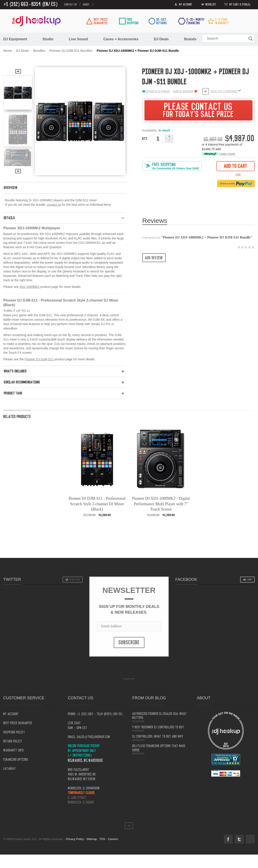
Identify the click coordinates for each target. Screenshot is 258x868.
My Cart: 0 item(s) (240, 5)
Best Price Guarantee (18, 723)
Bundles (39, 51)
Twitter (239, 839)
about (86, 5)
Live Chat (74, 723)
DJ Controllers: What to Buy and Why (158, 737)
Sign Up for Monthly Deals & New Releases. (129, 609)
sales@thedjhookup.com (93, 737)
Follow (75, 579)
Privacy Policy (75, 839)
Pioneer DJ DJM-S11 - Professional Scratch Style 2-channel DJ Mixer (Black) (97, 504)
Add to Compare (226, 91)
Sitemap (92, 839)
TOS (102, 839)
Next (18, 171)
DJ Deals (23, 51)
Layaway (10, 769)
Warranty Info (14, 750)
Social (250, 839)
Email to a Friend (156, 91)
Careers (113, 839)
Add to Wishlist (185, 91)
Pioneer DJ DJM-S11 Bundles (71, 51)
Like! (249, 579)
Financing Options (16, 760)
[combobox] (228, 39)
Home (8, 51)
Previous (18, 71)
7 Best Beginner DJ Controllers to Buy (158, 727)
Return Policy (13, 741)
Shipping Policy (14, 732)
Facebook (228, 839)
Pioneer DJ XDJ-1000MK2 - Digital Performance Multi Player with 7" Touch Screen (161, 504)
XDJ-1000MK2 (29, 287)
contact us (71, 5)
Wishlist (211, 5)
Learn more (227, 154)
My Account (186, 5)
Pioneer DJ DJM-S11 (39, 359)
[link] (246, 23)
